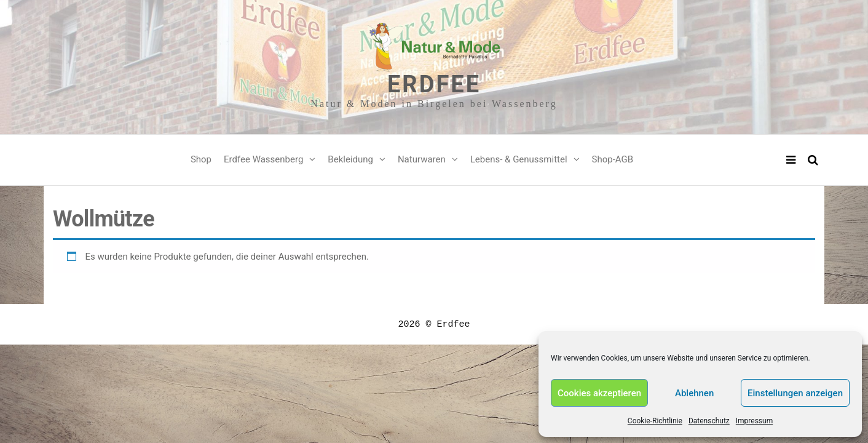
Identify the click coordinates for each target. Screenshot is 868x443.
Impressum (754, 421)
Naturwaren (422, 159)
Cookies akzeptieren (599, 393)
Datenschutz (709, 421)
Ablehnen (694, 393)
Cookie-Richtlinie (655, 421)
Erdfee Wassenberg (263, 159)
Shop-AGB (613, 159)
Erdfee (434, 84)
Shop (201, 159)
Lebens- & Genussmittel (519, 159)
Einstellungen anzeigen (795, 393)
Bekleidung (350, 159)
